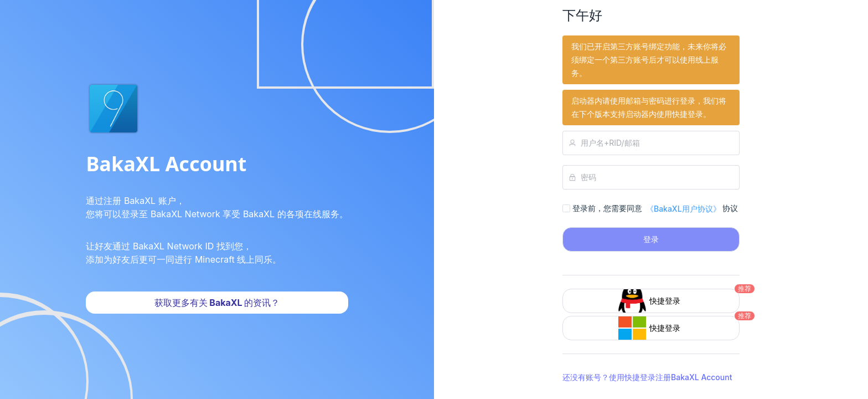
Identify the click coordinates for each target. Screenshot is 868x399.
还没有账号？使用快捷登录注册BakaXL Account (647, 377)
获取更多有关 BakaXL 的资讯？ (217, 303)
